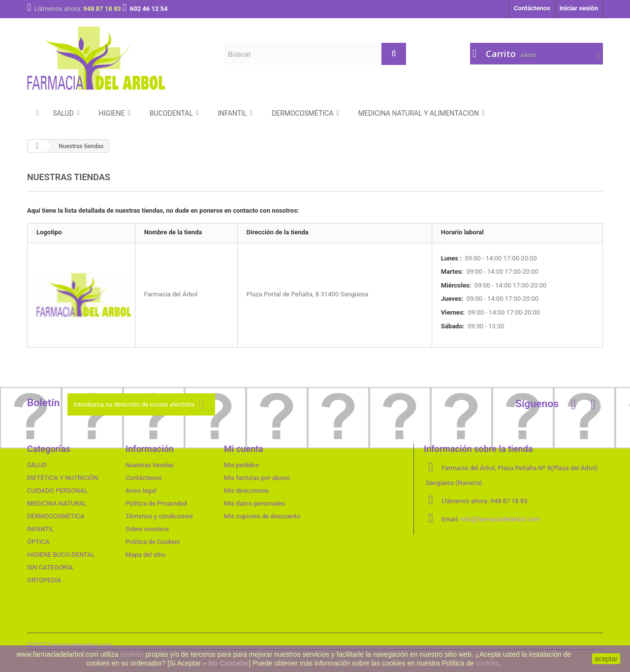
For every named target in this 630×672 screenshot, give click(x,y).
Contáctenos (532, 8)
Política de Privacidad (156, 503)
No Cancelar (229, 663)
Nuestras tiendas (150, 465)
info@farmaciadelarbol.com (500, 519)
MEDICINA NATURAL (57, 503)
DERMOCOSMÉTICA (56, 516)
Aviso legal (141, 491)
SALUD (37, 465)
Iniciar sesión (579, 8)
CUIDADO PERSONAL (57, 491)
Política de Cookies (153, 542)
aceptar (606, 659)
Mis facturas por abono (257, 478)
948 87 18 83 (103, 9)
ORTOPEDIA (44, 580)
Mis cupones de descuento (262, 516)
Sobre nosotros (147, 529)
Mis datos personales (254, 503)
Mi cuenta (244, 449)
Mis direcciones (246, 491)
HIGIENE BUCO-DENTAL (61, 555)
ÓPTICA (38, 542)
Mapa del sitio (145, 555)
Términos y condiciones (159, 516)
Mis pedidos (241, 465)
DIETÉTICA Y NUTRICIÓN (63, 478)
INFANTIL (41, 529)
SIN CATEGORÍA (50, 567)
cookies (132, 654)
